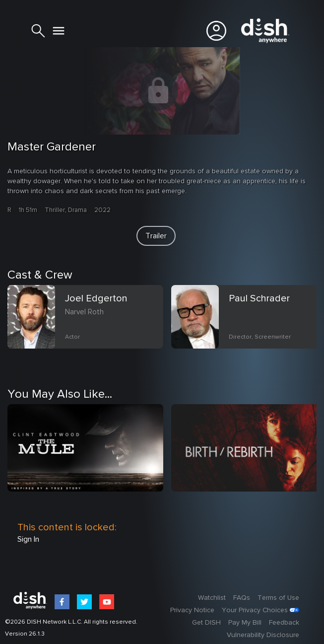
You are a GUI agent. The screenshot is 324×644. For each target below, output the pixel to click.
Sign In (28, 539)
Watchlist (212, 598)
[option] (89, 329)
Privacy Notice (192, 610)
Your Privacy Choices (255, 610)
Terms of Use (278, 598)
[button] (156, 236)
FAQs (242, 598)
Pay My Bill (245, 623)
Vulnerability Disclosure (263, 635)
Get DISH (206, 623)
